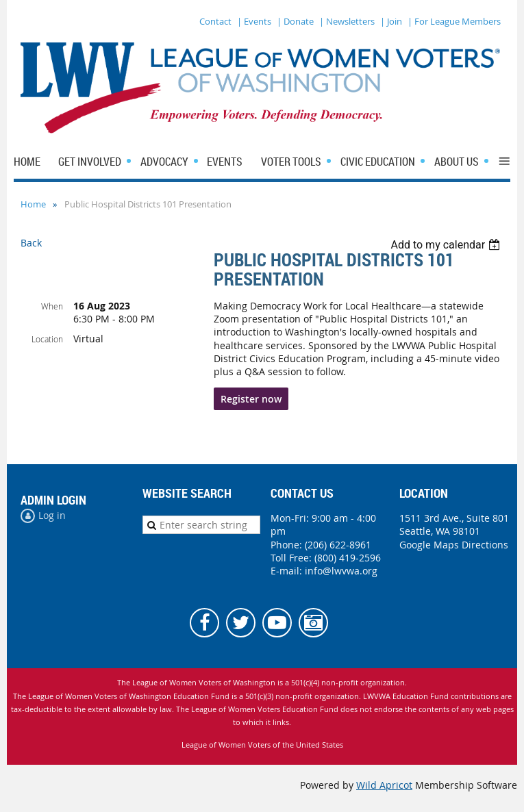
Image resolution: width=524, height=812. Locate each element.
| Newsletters (347, 21)
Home (33, 204)
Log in (52, 515)
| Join (391, 21)
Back (31, 243)
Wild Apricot (384, 785)
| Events (254, 21)
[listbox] (447, 245)
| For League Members (454, 21)
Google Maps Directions (454, 545)
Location (47, 339)
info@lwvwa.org (341, 571)
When (52, 306)
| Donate (295, 21)
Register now (251, 399)
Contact (215, 21)
